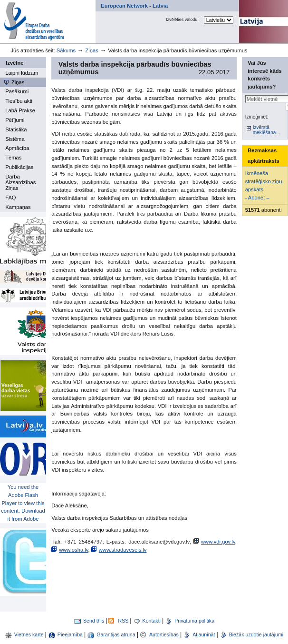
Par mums (95, 3)
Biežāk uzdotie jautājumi (256, 634)
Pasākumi (17, 91)
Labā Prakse (20, 110)
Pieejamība (70, 634)
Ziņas (91, 50)
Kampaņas (18, 207)
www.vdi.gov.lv (218, 542)
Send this (94, 621)
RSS (123, 621)
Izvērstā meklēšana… (267, 130)
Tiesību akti (19, 101)
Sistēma (15, 139)
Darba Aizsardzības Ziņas (20, 182)
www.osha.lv (73, 550)
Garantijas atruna (116, 634)
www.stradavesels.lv (123, 550)
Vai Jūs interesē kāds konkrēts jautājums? (265, 75)
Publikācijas (19, 167)
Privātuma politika (194, 621)
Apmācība (17, 148)
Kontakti (152, 621)
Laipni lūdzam (22, 73)
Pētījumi (15, 120)
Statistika (16, 129)
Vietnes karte (29, 634)
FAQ (10, 198)
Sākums (66, 50)
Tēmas (13, 158)
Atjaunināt (204, 634)
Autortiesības (165, 634)
